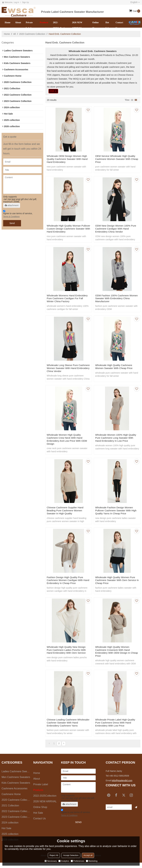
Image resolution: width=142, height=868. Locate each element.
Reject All (54, 855)
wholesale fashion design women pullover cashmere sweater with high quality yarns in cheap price (115, 513)
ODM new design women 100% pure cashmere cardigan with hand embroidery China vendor (117, 229)
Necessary (51, 861)
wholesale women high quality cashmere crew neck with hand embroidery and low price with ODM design (68, 442)
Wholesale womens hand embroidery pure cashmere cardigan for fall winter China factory (68, 299)
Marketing (92, 861)
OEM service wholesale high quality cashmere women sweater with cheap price (116, 159)
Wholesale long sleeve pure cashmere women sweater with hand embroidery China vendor (65, 370)
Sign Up (26, 2)
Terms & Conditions (11, 217)
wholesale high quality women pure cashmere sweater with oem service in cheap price (117, 584)
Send (12, 223)
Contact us (119, 25)
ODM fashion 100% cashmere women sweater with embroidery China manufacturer (115, 299)
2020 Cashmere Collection (32, 34)
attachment (12, 205)
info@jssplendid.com (122, 786)
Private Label (29, 25)
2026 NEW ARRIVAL (77, 25)
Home (8, 23)
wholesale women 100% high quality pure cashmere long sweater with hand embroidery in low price (117, 440)
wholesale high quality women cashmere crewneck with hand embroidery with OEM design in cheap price (114, 655)
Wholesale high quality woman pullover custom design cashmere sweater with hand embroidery (67, 229)
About (18, 23)
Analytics (64, 861)
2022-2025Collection (60, 25)
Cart (136, 11)
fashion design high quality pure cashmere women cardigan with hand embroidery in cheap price (66, 584)
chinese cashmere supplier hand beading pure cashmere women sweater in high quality (66, 513)
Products (44, 23)
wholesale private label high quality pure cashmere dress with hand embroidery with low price (116, 727)
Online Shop (95, 25)
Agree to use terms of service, (18, 214)
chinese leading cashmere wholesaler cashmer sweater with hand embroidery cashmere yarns (67, 727)
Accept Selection (71, 855)
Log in (16, 2)
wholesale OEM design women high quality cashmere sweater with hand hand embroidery (68, 159)
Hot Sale (107, 25)
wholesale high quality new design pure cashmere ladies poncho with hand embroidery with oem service (68, 654)
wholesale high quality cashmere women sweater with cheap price (115, 368)
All (15, 34)
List (132, 100)
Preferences (78, 861)
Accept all (88, 855)
